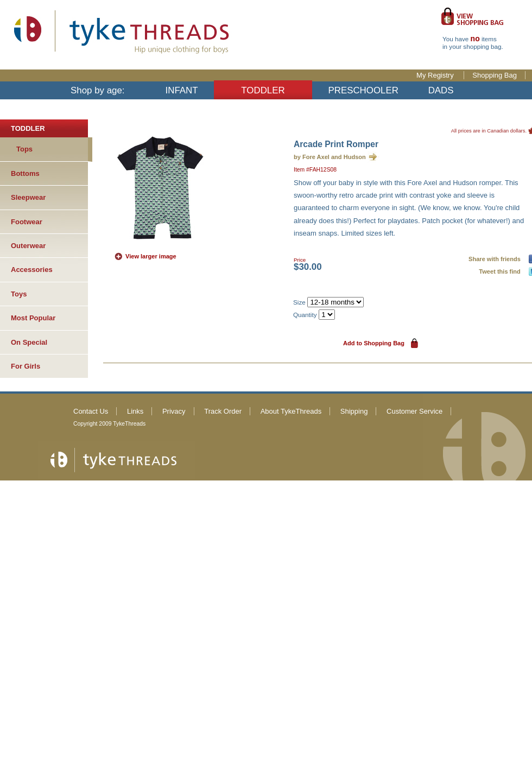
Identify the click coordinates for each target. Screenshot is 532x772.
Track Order (223, 411)
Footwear (27, 222)
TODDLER (263, 90)
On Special (29, 342)
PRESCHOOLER (363, 90)
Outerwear (28, 246)
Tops (24, 149)
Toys (19, 294)
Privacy (174, 411)
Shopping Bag (495, 75)
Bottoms (25, 173)
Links (135, 411)
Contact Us (91, 411)
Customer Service (414, 411)
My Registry (436, 75)
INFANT (182, 90)
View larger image (151, 256)
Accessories (32, 270)
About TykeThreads (291, 411)
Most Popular (33, 318)
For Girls (26, 366)
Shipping (354, 411)
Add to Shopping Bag (374, 343)
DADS (441, 90)
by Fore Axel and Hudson (330, 157)
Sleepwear (28, 197)
